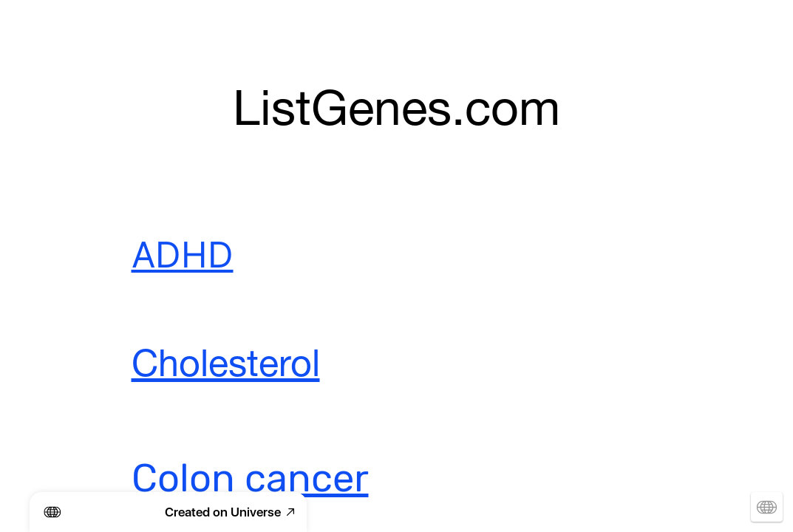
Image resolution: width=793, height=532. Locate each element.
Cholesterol (226, 368)
